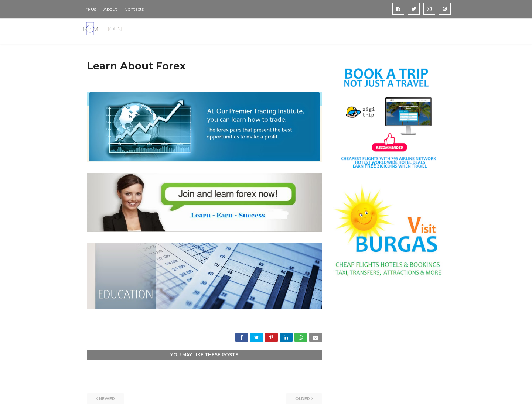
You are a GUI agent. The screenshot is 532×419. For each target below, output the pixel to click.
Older (303, 399)
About (110, 9)
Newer (107, 399)
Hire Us (89, 9)
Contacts (134, 9)
